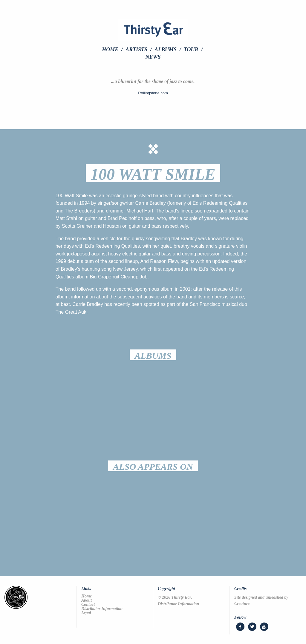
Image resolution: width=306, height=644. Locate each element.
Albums (166, 50)
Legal (86, 613)
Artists (136, 50)
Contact (88, 605)
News (153, 57)
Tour (191, 50)
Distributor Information (102, 609)
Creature (242, 604)
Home (110, 50)
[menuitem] (113, 50)
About (87, 600)
